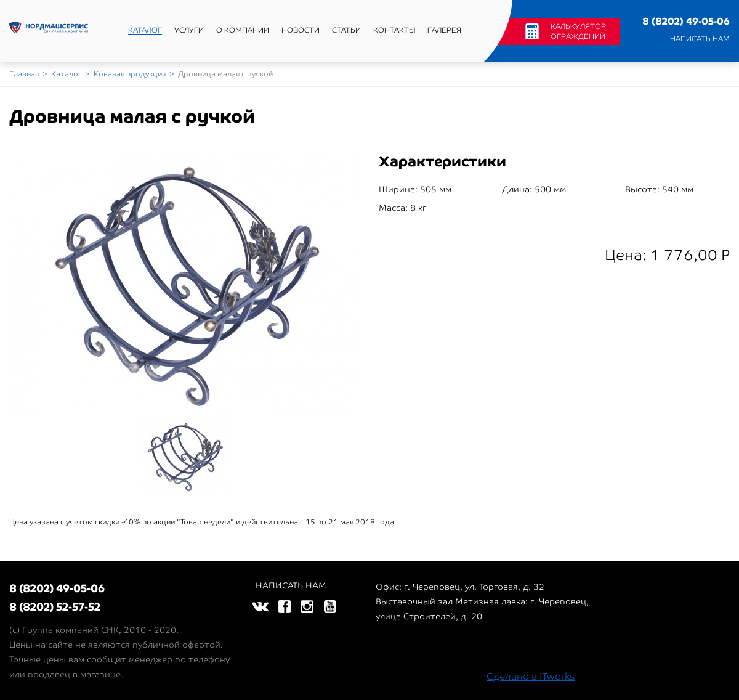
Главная (24, 74)
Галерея (444, 30)
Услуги (189, 30)
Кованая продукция (130, 74)
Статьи (346, 30)
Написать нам (700, 39)
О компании (243, 30)
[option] (185, 287)
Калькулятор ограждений (578, 31)
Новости (301, 30)
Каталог (145, 30)
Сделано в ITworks (531, 676)
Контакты (394, 30)
